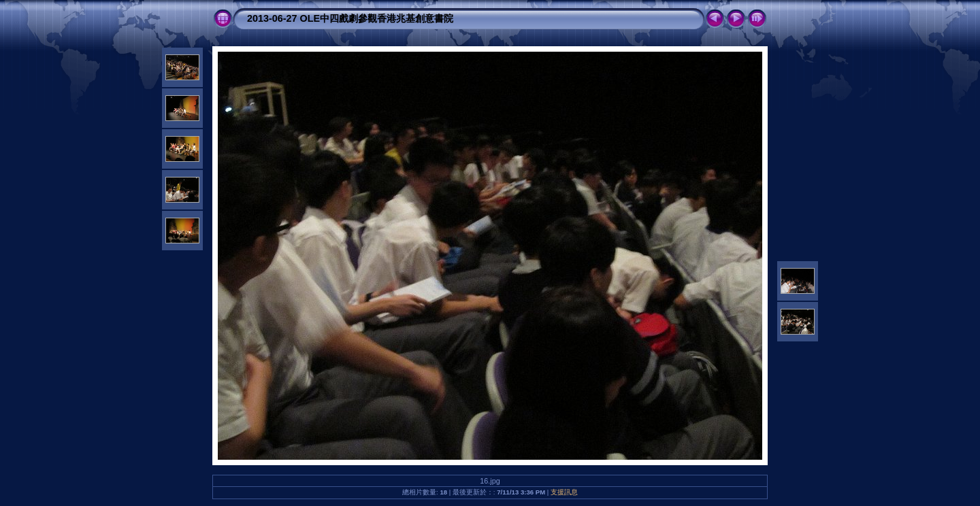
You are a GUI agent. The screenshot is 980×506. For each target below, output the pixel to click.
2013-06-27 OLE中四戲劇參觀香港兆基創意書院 (350, 18)
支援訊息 (564, 492)
